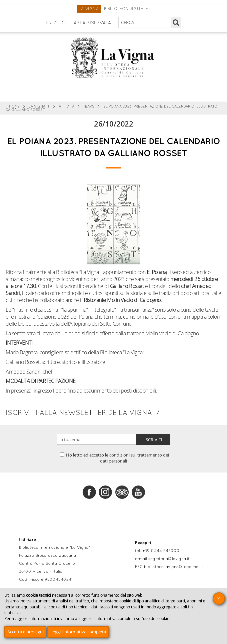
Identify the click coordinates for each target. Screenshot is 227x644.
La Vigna (89, 9)
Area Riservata (92, 23)
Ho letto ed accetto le (114, 458)
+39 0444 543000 (161, 551)
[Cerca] (176, 22)
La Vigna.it (39, 107)
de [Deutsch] (63, 23)
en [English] (49, 23)
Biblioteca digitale (126, 9)
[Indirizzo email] (97, 439)
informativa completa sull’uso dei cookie (132, 619)
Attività (66, 107)
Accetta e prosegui (25, 632)
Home (14, 107)
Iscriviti (153, 440)
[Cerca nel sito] (145, 22)
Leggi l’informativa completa (78, 632)
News (89, 107)
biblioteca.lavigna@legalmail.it (174, 567)
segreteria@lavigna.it (169, 559)
